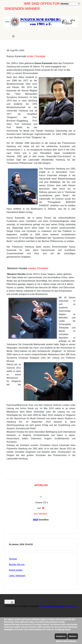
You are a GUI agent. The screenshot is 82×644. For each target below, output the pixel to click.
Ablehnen (73, 636)
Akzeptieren (61, 636)
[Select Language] (70, 4)
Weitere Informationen (66, 641)
